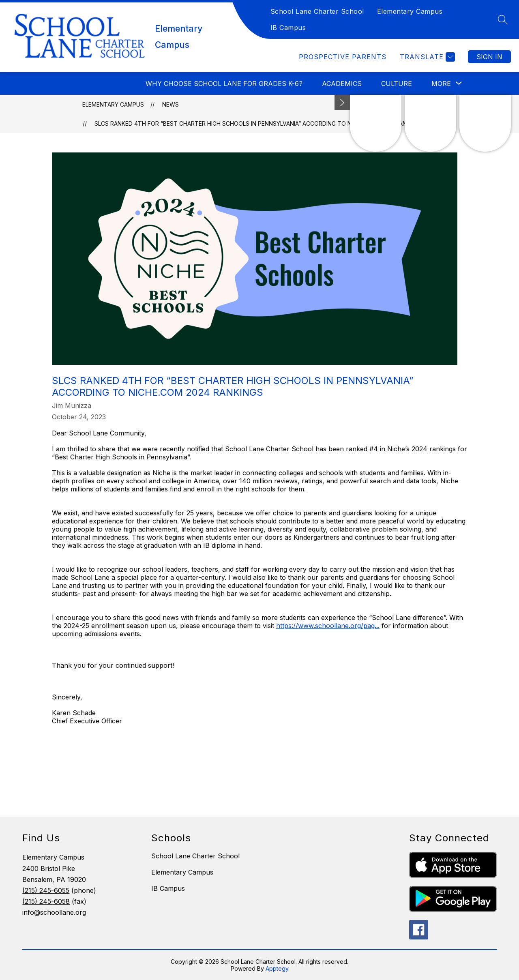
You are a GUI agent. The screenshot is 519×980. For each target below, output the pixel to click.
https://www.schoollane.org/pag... (328, 626)
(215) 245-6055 (46, 890)
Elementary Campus (410, 11)
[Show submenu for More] (441, 84)
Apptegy (277, 968)
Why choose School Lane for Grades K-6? (224, 84)
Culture (397, 84)
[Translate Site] (426, 57)
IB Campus (288, 28)
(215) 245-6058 (46, 901)
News (170, 104)
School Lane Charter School (317, 11)
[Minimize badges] (342, 103)
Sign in (489, 57)
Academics (342, 84)
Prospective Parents (343, 57)
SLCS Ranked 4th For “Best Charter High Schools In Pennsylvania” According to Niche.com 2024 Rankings (259, 123)
